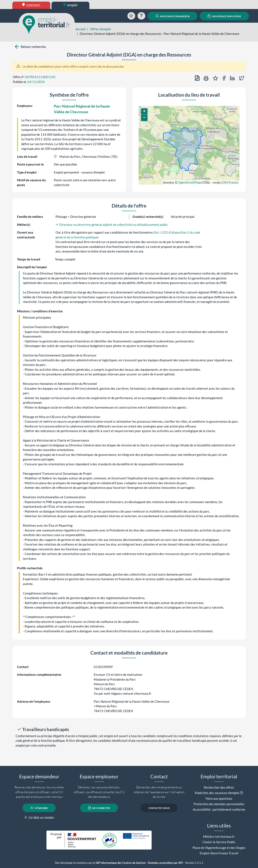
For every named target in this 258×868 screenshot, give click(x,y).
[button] (144, 112)
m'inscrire (39, 808)
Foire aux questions (219, 798)
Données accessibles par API (165, 863)
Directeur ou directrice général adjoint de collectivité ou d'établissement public (112, 225)
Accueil (81, 29)
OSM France (230, 182)
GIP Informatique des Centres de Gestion (121, 863)
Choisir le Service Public (219, 842)
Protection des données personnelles (219, 804)
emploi (70, 5)
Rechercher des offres (219, 787)
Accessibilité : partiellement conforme (219, 809)
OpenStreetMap (189, 182)
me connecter (99, 808)
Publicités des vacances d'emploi (217, 793)
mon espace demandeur (173, 16)
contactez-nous (159, 808)
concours (31, 5)
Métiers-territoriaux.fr (219, 836)
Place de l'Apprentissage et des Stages (219, 848)
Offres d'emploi (100, 29)
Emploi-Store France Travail (219, 853)
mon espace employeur (224, 16)
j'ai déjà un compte (39, 817)
